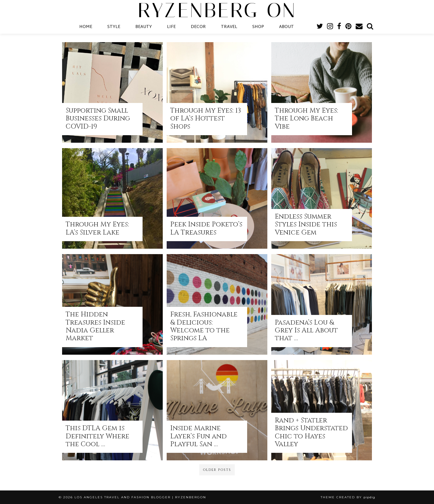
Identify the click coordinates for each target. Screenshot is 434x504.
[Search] (370, 27)
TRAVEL (229, 27)
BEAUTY (144, 27)
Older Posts (217, 470)
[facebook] (339, 27)
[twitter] (320, 27)
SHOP (258, 27)
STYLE (114, 27)
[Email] (359, 27)
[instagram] (330, 27)
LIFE (171, 27)
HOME (86, 27)
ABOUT (286, 27)
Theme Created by (348, 497)
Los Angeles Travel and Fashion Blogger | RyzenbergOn (140, 497)
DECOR (198, 27)
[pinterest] (348, 27)
